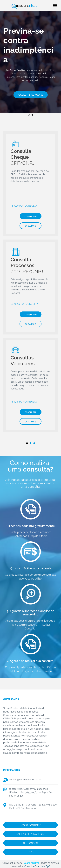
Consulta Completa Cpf (37, 866)
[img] (30, 86)
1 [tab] (29, 115)
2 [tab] (32, 115)
